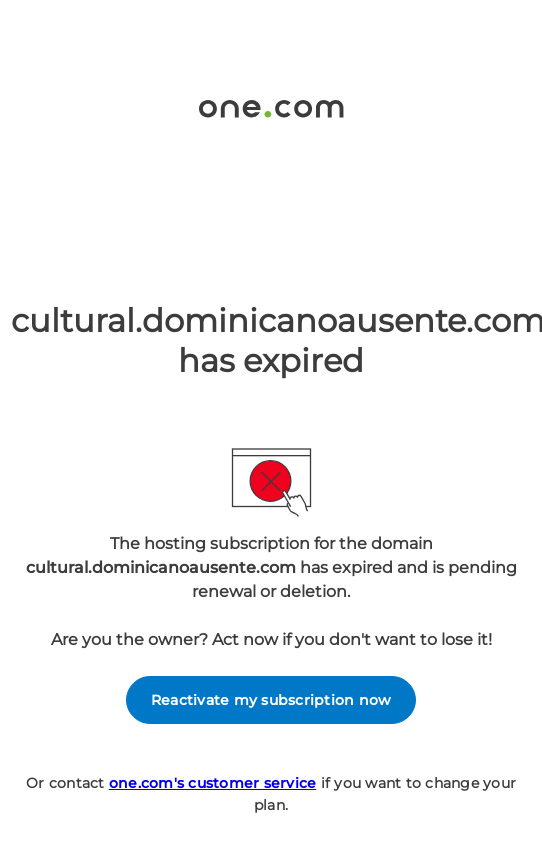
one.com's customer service (213, 783)
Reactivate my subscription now (271, 700)
